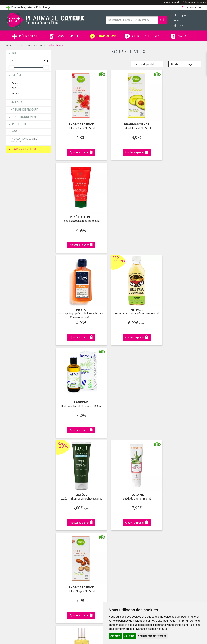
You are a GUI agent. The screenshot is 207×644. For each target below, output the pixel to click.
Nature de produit (25, 110)
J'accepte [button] (115, 636)
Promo (14, 84)
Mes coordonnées (116, 512)
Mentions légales (65, 544)
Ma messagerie (114, 528)
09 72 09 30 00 (178, 449)
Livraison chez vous (167, 512)
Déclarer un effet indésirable (71, 536)
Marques (181, 36)
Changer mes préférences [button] (152, 636)
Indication (24, 140)
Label (15, 132)
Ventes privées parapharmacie (72, 520)
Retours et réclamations (19, 524)
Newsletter (62, 528)
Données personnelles (69, 548)
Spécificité (19, 124)
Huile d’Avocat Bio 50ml (128, 123)
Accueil (10, 46)
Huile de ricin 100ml (128, 382)
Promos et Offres (24, 149)
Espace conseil (64, 524)
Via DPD (128, 449)
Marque (16, 103)
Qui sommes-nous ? (18, 508)
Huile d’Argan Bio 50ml (178, 296)
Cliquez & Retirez (29, 449)
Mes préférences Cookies (70, 556)
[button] (147, 64)
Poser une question (17, 516)
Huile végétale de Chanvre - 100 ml (178, 209)
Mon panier (112, 520)
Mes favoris (112, 524)
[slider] (11, 67)
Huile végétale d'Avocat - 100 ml (178, 382)
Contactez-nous (15, 520)
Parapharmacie (65, 36)
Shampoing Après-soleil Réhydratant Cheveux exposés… (79, 211)
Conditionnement (24, 117)
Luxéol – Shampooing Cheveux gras (79, 296)
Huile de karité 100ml (79, 382)
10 (100, 421)
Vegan (14, 93)
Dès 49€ (79, 451)
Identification (113, 508)
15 (107, 421)
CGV (59, 540)
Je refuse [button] (129, 636)
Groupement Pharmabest (20, 512)
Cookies (61, 552)
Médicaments (26, 36)
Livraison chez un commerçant (173, 516)
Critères (17, 75)
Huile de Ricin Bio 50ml (79, 123)
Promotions (103, 36)
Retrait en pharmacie (167, 508)
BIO (13, 88)
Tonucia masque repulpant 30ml (178, 123)
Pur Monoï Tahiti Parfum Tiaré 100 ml (128, 211)
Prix (14, 53)
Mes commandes (115, 516)
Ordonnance (63, 532)
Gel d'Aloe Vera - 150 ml (128, 296)
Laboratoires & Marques (69, 512)
